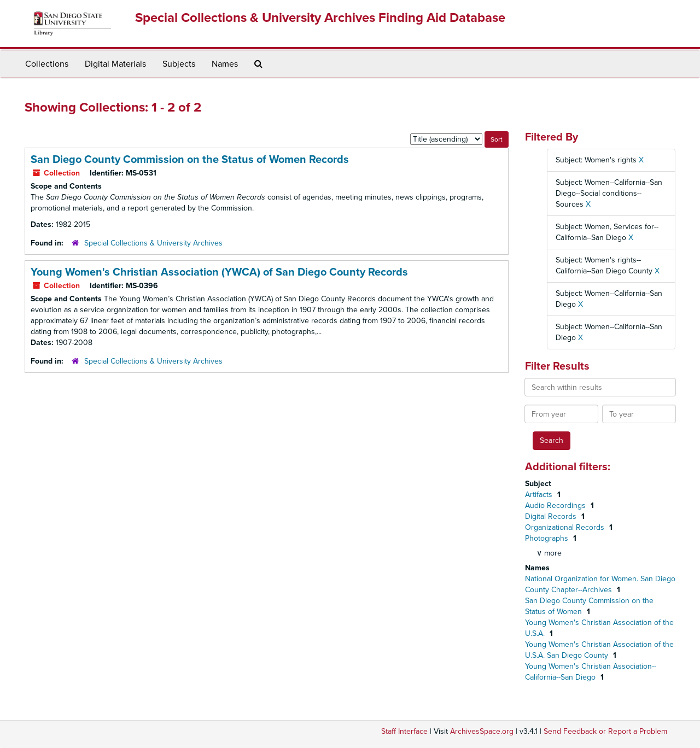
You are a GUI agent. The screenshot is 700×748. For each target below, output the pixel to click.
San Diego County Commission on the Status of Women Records (190, 160)
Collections (47, 64)
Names (225, 64)
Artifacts (540, 495)
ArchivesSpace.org (482, 731)
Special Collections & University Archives (153, 243)
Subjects (179, 64)
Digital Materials (115, 64)
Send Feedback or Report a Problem (605, 731)
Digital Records (552, 516)
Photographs (548, 538)
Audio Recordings (556, 506)
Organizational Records (566, 527)
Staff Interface (404, 731)
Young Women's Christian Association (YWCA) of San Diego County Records (219, 272)
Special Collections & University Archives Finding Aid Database (320, 18)
